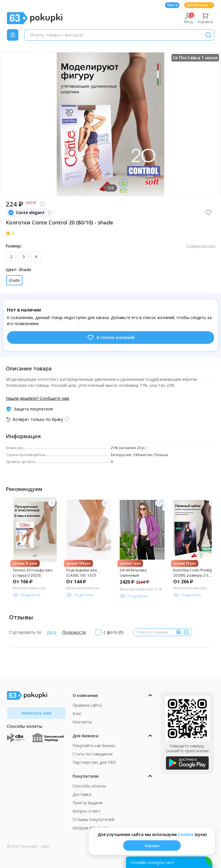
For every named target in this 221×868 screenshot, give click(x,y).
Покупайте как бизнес (94, 746)
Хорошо (152, 845)
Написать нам (36, 713)
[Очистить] (186, 632)
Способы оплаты (89, 786)
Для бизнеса (199, 5)
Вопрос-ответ (86, 811)
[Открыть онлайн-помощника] (169, 862)
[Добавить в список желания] (52, 503)
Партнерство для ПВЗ (94, 762)
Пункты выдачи (87, 803)
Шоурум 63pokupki (91, 828)
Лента (172, 5)
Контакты (82, 722)
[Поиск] (208, 35)
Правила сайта (87, 705)
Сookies (186, 834)
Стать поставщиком (93, 754)
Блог (77, 714)
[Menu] (13, 35)
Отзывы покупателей (93, 819)
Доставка (82, 794)
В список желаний (111, 338)
